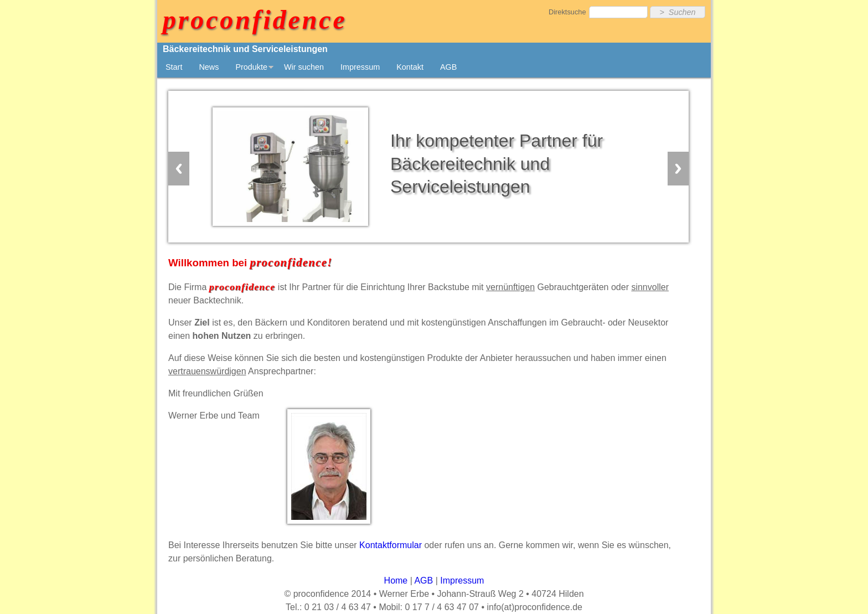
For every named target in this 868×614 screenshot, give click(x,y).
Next (678, 169)
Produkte (251, 67)
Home (396, 581)
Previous (179, 169)
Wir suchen (304, 67)
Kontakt (410, 67)
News (209, 67)
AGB (448, 67)
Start (174, 67)
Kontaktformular (391, 545)
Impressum (360, 67)
